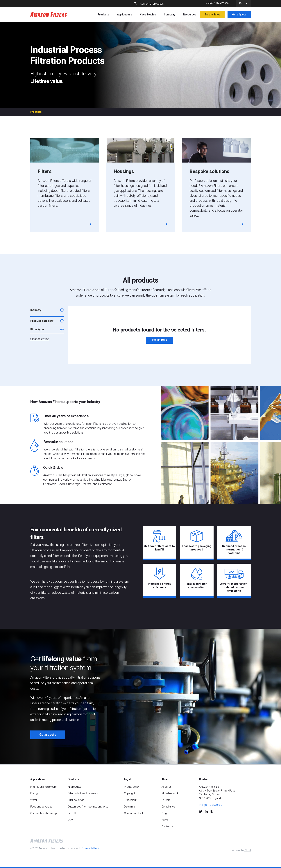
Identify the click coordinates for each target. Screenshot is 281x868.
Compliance (168, 807)
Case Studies (148, 15)
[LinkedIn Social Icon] (206, 811)
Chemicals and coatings (44, 813)
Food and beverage (41, 807)
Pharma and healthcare (43, 787)
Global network (170, 793)
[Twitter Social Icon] (201, 811)
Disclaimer (130, 807)
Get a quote (48, 735)
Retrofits (73, 813)
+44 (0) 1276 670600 (217, 4)
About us (167, 787)
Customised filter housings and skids (88, 807)
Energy (34, 793)
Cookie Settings (91, 848)
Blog (164, 813)
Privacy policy (132, 787)
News (165, 820)
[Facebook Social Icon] (212, 811)
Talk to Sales (212, 15)
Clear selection (40, 339)
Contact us (168, 827)
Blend (248, 850)
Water (34, 800)
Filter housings (76, 800)
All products (74, 787)
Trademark (130, 800)
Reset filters (159, 340)
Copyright (129, 793)
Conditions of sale (134, 813)
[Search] (170, 4)
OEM (70, 820)
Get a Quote (239, 15)
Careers (166, 800)
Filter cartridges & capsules (83, 793)
